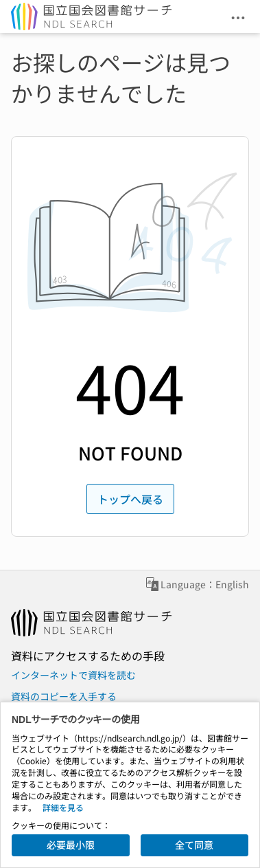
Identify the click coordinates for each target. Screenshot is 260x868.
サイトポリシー (45, 801)
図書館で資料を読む (54, 717)
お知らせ (104, 770)
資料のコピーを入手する (64, 696)
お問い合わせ (40, 770)
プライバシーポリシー (188, 770)
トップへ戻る (130, 499)
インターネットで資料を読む (73, 675)
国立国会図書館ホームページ (73, 749)
